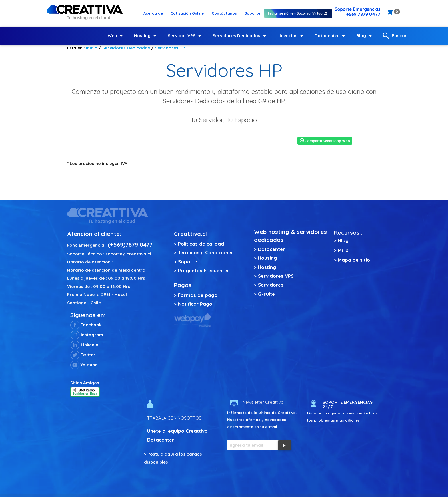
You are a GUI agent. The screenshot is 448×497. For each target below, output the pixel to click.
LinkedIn (84, 345)
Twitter (83, 355)
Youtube (84, 365)
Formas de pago (198, 295)
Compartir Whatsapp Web (325, 141)
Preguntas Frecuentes (204, 270)
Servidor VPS (186, 36)
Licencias (292, 36)
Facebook (86, 325)
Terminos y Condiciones (206, 252)
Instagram (87, 335)
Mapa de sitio (354, 260)
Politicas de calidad (201, 244)
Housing (267, 258)
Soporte (188, 262)
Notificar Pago (195, 304)
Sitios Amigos (85, 383)
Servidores (271, 285)
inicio (92, 48)
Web (117, 36)
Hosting (147, 36)
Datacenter (331, 36)
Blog (365, 36)
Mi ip (343, 250)
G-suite (266, 294)
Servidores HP (170, 48)
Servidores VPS (276, 276)
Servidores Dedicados (241, 36)
